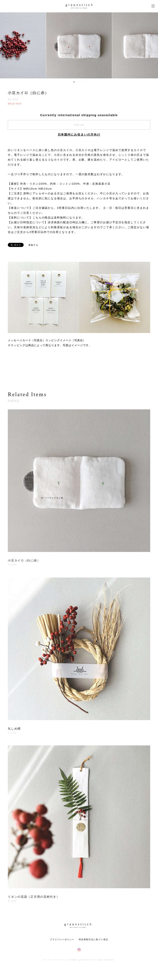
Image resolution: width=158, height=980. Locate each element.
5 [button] (85, 82)
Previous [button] (6, 45)
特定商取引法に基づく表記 (94, 939)
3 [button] (79, 82)
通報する (33, 245)
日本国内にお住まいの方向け (79, 135)
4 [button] (82, 82)
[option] (79, 45)
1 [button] (74, 82)
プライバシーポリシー (62, 939)
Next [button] (152, 45)
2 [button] (77, 82)
